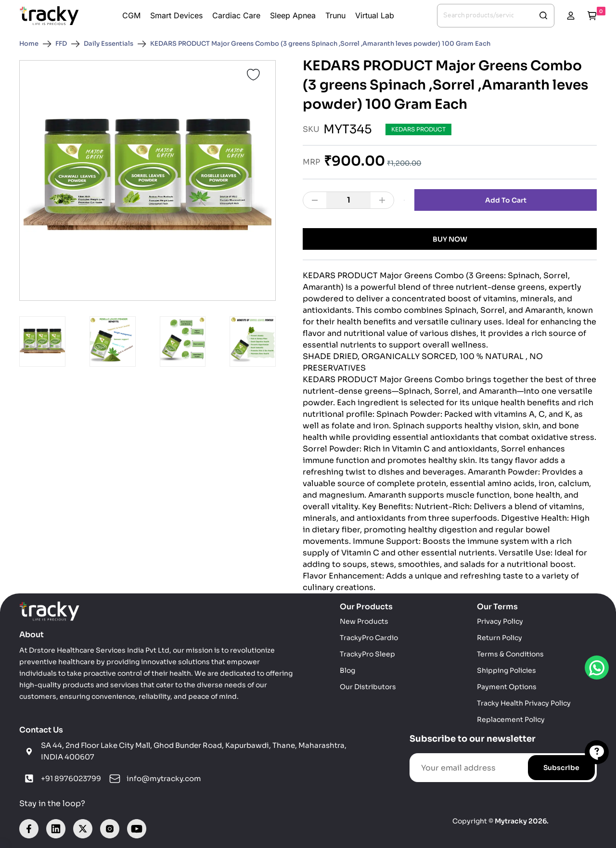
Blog (347, 670)
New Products (364, 621)
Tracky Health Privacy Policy (524, 703)
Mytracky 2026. (522, 821)
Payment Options (507, 687)
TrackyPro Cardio (369, 638)
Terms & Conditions (510, 654)
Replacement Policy (511, 720)
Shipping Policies (507, 670)
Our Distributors (368, 687)
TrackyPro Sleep (367, 654)
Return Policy (500, 638)
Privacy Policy (500, 621)
